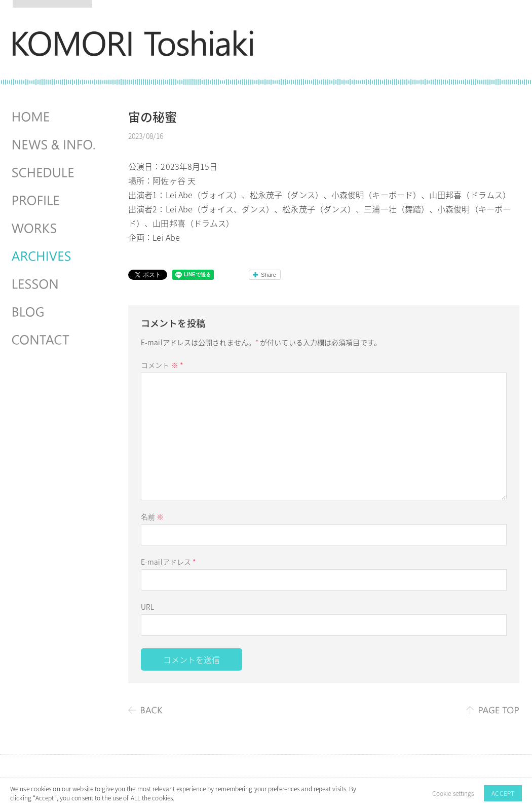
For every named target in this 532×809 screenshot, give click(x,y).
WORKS (55, 229)
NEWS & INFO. (55, 145)
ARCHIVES (55, 256)
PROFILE (55, 201)
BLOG (55, 312)
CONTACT (55, 340)
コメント (162, 365)
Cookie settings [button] (453, 793)
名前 (152, 517)
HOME (55, 117)
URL (147, 607)
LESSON (55, 284)
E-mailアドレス (168, 562)
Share (269, 275)
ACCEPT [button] (503, 793)
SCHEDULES (55, 173)
